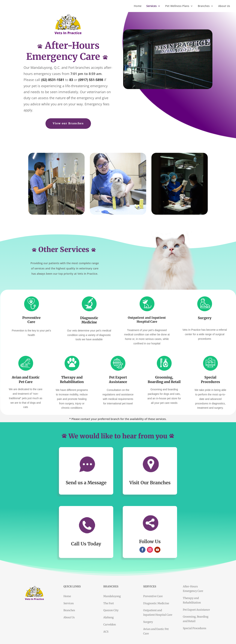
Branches (204, 6)
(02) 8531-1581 (53, 80)
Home (138, 6)
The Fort (109, 603)
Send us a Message (86, 483)
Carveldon (110, 625)
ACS (106, 632)
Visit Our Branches (150, 483)
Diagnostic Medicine (156, 603)
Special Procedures (195, 628)
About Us (224, 6)
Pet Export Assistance (196, 610)
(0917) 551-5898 (91, 80)
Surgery (148, 622)
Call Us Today (86, 544)
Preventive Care (153, 596)
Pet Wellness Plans (177, 6)
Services (152, 6)
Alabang (108, 617)
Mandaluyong (112, 596)
